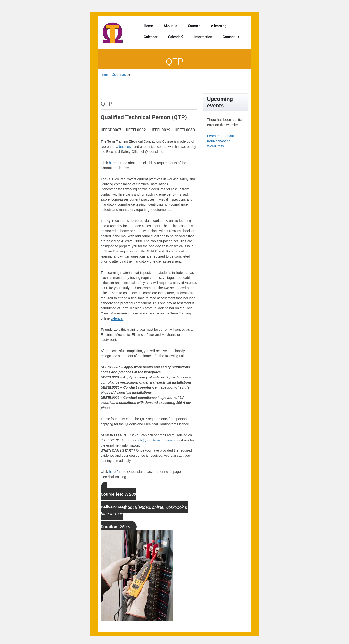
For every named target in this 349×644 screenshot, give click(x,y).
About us (170, 26)
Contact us (231, 37)
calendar (117, 318)
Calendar (151, 37)
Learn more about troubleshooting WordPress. (221, 141)
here (113, 163)
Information (203, 37)
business (126, 147)
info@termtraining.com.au (157, 440)
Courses (194, 26)
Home (149, 26)
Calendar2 (176, 37)
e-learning (219, 26)
